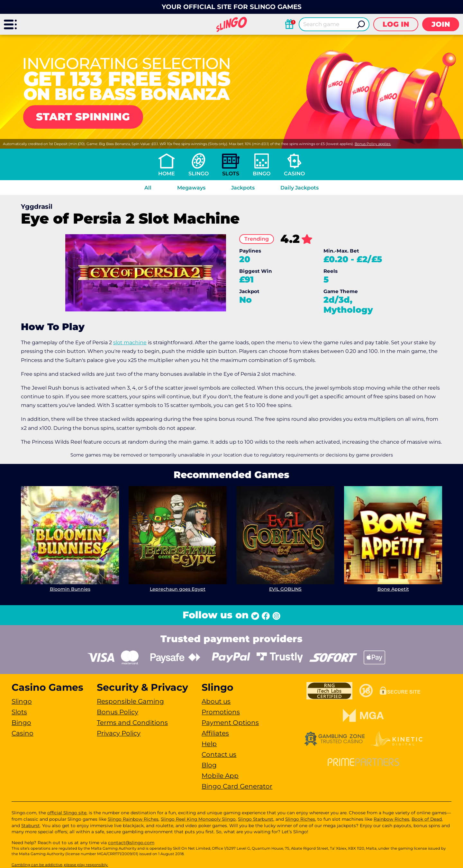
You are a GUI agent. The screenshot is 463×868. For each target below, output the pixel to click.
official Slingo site (67, 813)
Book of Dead (427, 819)
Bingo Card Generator (237, 786)
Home (167, 174)
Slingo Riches (300, 819)
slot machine (130, 342)
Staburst (31, 826)
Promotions (221, 712)
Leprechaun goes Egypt (178, 589)
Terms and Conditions (132, 723)
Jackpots (243, 188)
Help (209, 744)
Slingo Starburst (256, 819)
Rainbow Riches (391, 819)
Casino (294, 174)
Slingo (199, 174)
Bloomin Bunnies (70, 589)
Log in (396, 24)
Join (441, 24)
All (148, 188)
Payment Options (230, 723)
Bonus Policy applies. (373, 144)
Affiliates (215, 733)
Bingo (262, 174)
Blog (209, 765)
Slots (231, 174)
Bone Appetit (393, 589)
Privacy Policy (119, 733)
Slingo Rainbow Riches (133, 819)
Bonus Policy (118, 712)
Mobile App (220, 776)
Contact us (219, 754)
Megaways (191, 188)
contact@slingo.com (131, 843)
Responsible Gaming (130, 701)
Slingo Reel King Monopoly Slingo (198, 819)
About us (216, 701)
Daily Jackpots (300, 188)
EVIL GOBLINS (285, 589)
